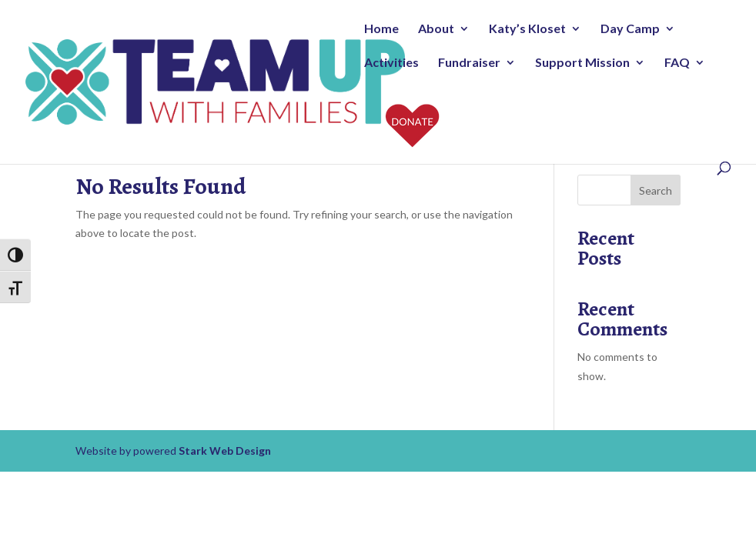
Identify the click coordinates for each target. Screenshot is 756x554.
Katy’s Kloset (527, 29)
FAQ (677, 63)
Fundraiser (469, 63)
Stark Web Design (225, 451)
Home (381, 29)
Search (656, 190)
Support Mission (582, 63)
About (436, 29)
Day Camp (630, 29)
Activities (391, 63)
